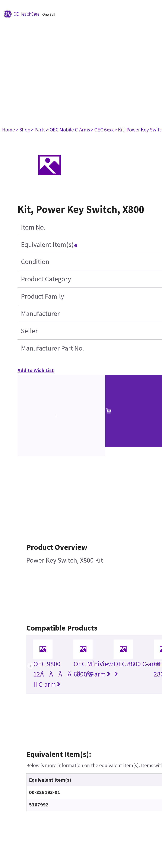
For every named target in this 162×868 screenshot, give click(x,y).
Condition (35, 262)
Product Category (46, 279)
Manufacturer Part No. (53, 348)
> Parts (38, 130)
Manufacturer (40, 314)
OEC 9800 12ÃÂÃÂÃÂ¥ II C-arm (63, 674)
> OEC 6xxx (102, 130)
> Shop (23, 130)
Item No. (33, 227)
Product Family (42, 296)
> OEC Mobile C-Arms (68, 130)
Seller (29, 331)
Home (9, 130)
